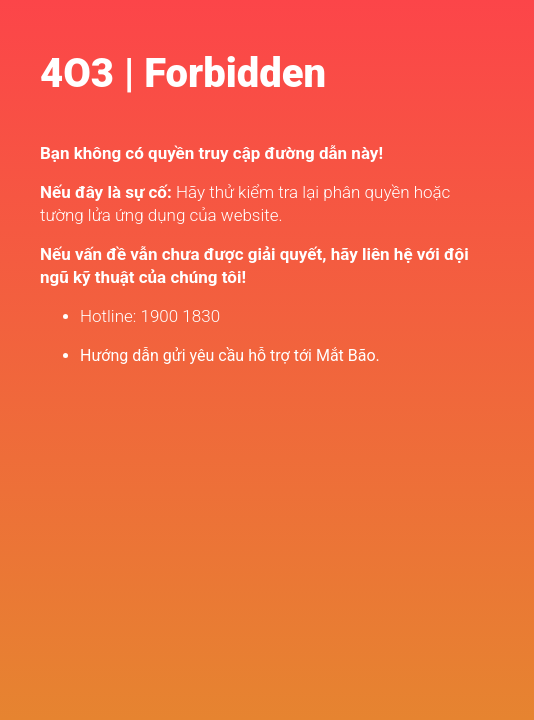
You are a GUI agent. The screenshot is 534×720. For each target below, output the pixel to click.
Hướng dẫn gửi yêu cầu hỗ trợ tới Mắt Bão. (230, 355)
